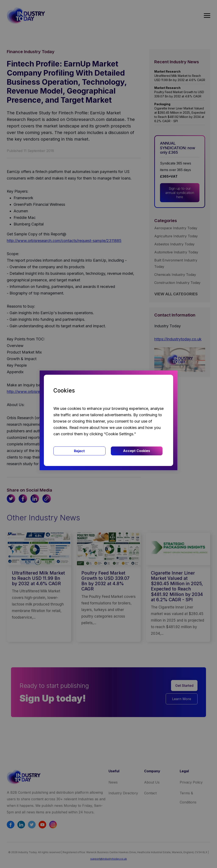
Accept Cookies (137, 451)
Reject (79, 451)
